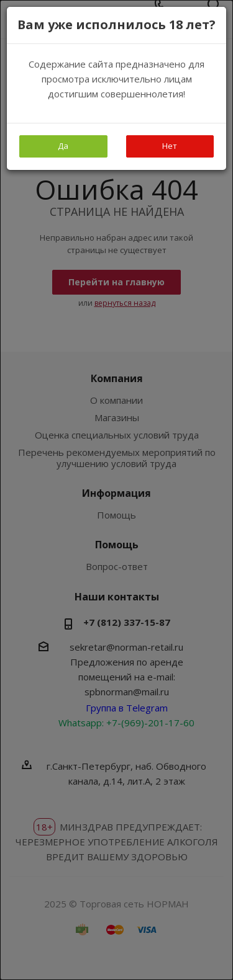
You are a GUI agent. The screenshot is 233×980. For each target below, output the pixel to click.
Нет (170, 146)
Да (63, 146)
